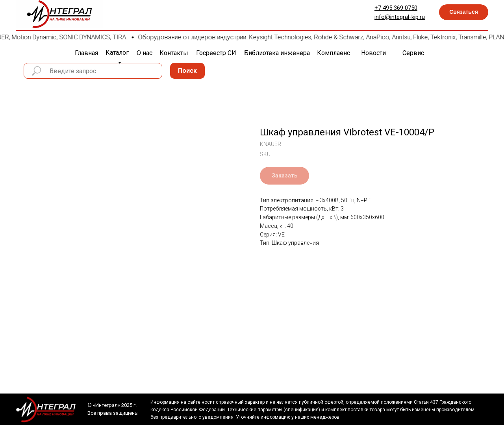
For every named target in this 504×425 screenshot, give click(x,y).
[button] (464, 12)
